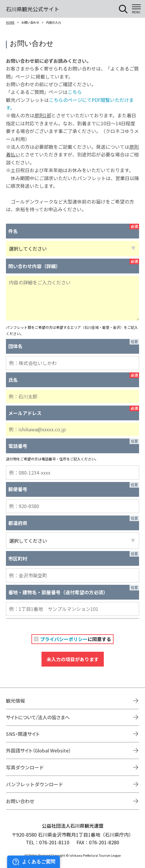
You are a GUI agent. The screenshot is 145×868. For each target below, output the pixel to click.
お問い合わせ (20, 801)
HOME (10, 22)
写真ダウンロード (25, 767)
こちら (75, 92)
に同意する (76, 639)
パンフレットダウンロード (35, 784)
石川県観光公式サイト (33, 9)
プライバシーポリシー (64, 639)
